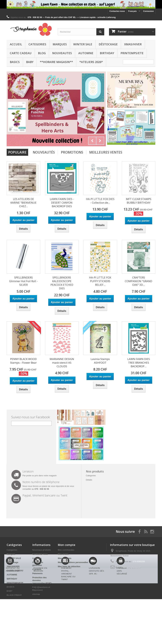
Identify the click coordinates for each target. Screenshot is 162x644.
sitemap (36, 594)
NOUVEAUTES (62, 53)
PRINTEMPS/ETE (132, 53)
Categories (37, 44)
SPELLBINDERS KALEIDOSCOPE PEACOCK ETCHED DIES (62, 283)
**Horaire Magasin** (56, 62)
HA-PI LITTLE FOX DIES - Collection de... (100, 201)
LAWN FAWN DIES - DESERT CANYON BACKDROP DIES (62, 203)
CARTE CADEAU (21, 53)
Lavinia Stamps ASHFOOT (100, 361)
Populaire (17, 152)
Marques (60, 44)
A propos (37, 569)
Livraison (37, 558)
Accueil (16, 44)
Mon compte (67, 545)
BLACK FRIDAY (14, 595)
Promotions (72, 152)
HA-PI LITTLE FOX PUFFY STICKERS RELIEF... (100, 281)
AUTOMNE (86, 53)
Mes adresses (64, 558)
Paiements (37, 573)
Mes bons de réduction (69, 566)
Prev (92, 141)
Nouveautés (44, 152)
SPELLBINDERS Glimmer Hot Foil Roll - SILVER (23, 281)
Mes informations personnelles (73, 562)
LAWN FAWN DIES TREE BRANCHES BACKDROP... (139, 363)
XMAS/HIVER (133, 44)
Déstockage (108, 44)
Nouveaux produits (42, 550)
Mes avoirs (63, 554)
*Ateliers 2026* (91, 62)
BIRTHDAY (107, 53)
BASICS (15, 62)
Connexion (148, 11)
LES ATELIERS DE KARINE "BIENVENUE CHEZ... (23, 203)
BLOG (42, 53)
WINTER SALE (83, 44)
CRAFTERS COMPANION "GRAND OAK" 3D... (139, 281)
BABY (30, 62)
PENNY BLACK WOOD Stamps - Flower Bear (23, 361)
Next (100, 141)
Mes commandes (66, 550)
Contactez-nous (117, 11)
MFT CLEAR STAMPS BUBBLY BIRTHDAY (139, 201)
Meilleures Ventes (106, 152)
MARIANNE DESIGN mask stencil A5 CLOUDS (62, 363)
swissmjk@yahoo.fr (132, 567)
